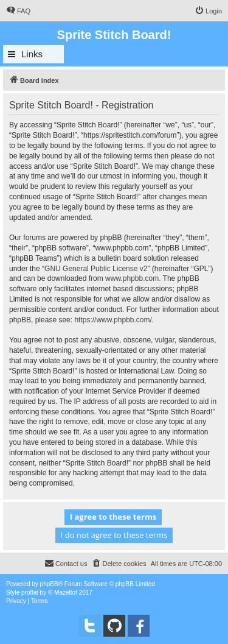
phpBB (49, 584)
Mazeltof (66, 593)
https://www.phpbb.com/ (113, 320)
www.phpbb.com (132, 278)
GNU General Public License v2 (96, 269)
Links (32, 54)
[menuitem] (18, 11)
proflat (30, 593)
